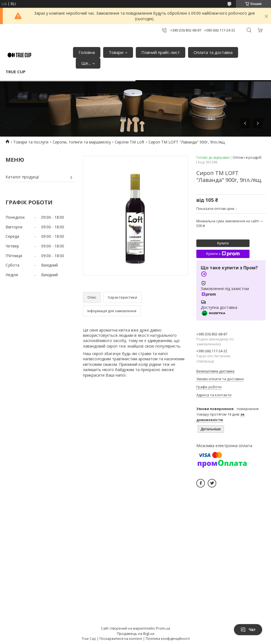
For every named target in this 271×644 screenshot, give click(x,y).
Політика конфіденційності (168, 639)
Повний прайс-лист (161, 52)
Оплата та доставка (213, 52)
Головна (87, 52)
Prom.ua (163, 628)
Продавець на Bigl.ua (136, 633)
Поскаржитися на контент (121, 639)
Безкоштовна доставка (215, 371)
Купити (223, 243)
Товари (116, 52)
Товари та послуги (31, 142)
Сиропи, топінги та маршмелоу (82, 142)
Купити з (223, 254)
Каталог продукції (22, 177)
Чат (248, 630)
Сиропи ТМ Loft (130, 142)
